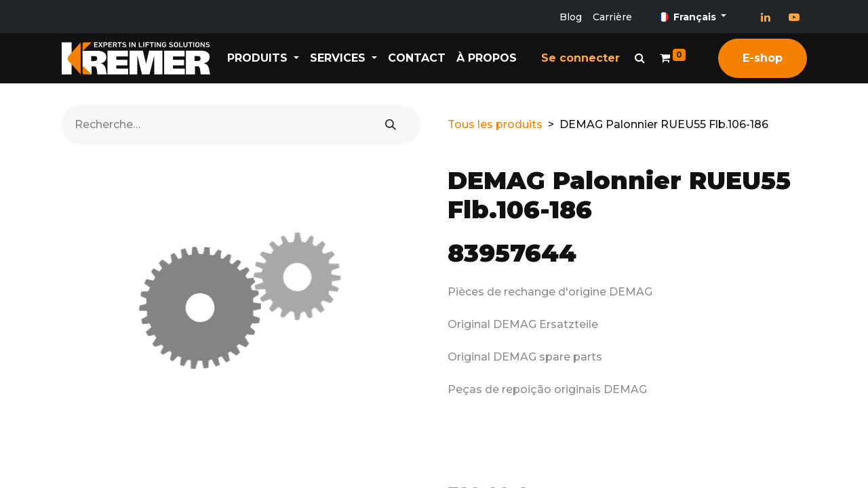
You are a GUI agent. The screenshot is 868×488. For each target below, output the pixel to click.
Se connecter (580, 58)
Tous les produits (495, 124)
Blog (571, 17)
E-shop (763, 58)
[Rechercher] (391, 125)
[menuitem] (417, 58)
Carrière (612, 17)
